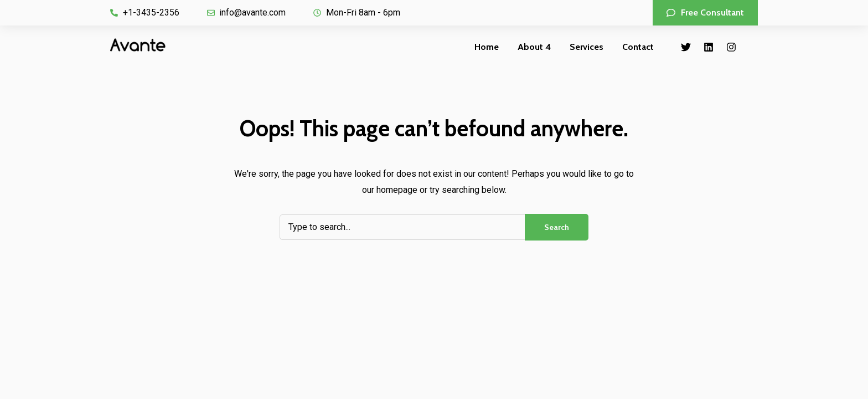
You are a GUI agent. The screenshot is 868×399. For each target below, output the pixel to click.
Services (587, 47)
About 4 (534, 47)
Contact (638, 47)
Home (487, 47)
